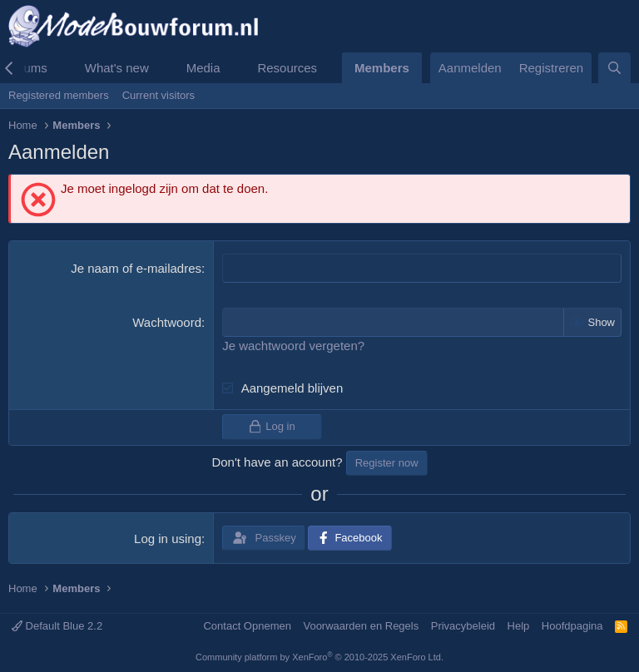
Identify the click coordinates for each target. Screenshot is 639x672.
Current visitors (159, 95)
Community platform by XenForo (319, 657)
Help (519, 626)
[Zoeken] (614, 68)
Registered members (59, 95)
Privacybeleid (463, 626)
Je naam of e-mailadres (136, 268)
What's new (117, 68)
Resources (287, 68)
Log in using (168, 539)
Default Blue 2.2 (57, 626)
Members (382, 68)
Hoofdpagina (572, 626)
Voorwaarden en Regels (361, 626)
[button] (61, 68)
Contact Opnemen (247, 626)
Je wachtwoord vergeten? (293, 346)
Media (203, 68)
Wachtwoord (167, 322)
